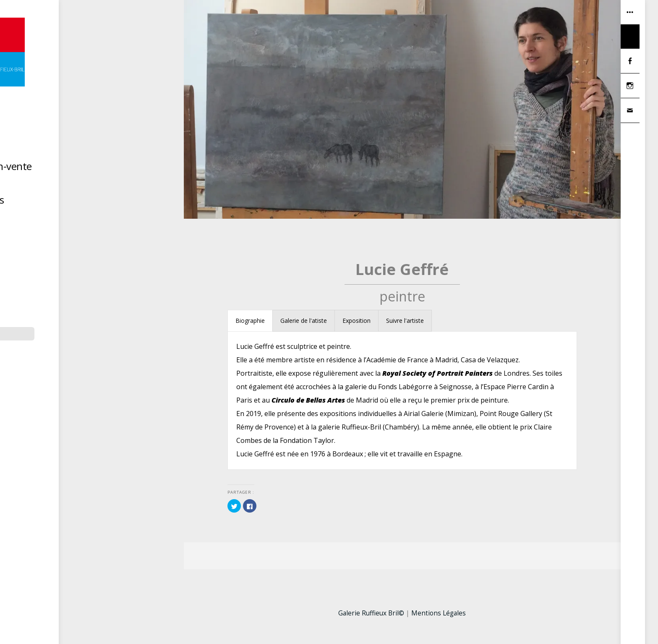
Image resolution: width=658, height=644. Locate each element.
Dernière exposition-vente (98, 168)
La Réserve (98, 185)
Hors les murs (98, 202)
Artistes (98, 151)
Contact (98, 219)
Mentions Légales (440, 614)
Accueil (98, 135)
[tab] (250, 322)
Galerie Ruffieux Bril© (370, 614)
